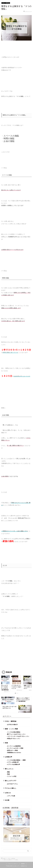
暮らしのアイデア (11, 781)
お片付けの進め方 (12, 725)
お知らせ (8, 793)
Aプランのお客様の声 (14, 764)
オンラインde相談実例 (14, 746)
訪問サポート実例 (12, 750)
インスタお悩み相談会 (14, 732)
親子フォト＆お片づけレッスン (16, 734)
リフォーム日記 (12, 776)
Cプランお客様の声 (13, 762)
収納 (8, 774)
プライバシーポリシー (13, 864)
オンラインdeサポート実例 (15, 748)
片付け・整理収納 (6, 3)
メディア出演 (11, 796)
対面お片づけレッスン (14, 739)
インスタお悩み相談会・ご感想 (16, 760)
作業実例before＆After (14, 753)
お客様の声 (9, 757)
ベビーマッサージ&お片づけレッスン (18, 736)
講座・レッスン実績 (11, 729)
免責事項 (23, 864)
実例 (7, 743)
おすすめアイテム (12, 784)
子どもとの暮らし (11, 788)
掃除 (8, 772)
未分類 (7, 800)
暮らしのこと (9, 769)
